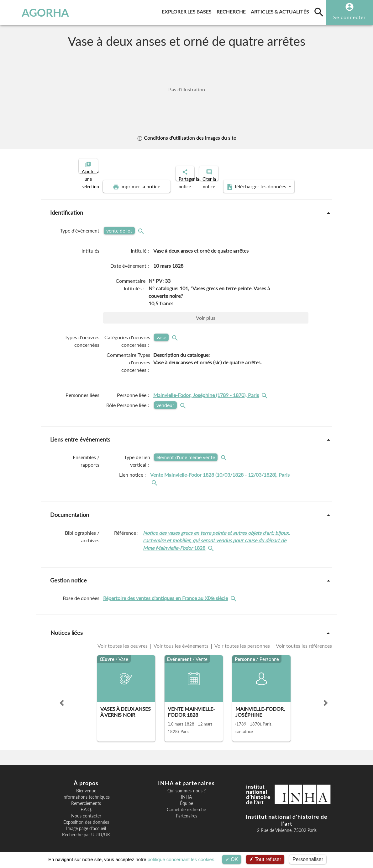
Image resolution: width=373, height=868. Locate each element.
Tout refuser (265, 859)
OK (232, 859)
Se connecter (349, 17)
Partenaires (186, 811)
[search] (319, 12)
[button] (62, 698)
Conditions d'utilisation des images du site (186, 138)
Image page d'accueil (86, 823)
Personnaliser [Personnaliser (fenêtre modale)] (308, 859)
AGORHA (35, 13)
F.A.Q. (86, 804)
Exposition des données (86, 817)
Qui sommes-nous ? (186, 785)
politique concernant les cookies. (182, 859)
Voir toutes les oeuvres (123, 640)
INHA (186, 792)
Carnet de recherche (186, 804)
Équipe (186, 798)
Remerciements (86, 798)
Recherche (232, 11)
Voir (206, 312)
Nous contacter (86, 811)
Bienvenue (86, 785)
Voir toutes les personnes (242, 640)
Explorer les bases (188, 11)
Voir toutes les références (303, 640)
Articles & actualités (281, 11)
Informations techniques (86, 792)
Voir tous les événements (181, 640)
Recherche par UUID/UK (86, 829)
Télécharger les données (257, 181)
